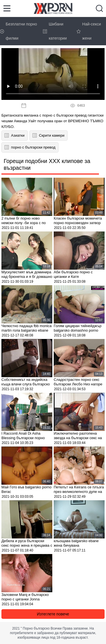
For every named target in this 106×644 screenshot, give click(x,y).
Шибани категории (55, 31)
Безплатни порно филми (19, 31)
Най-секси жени (89, 31)
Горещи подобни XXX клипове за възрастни (47, 164)
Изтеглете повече (53, 614)
